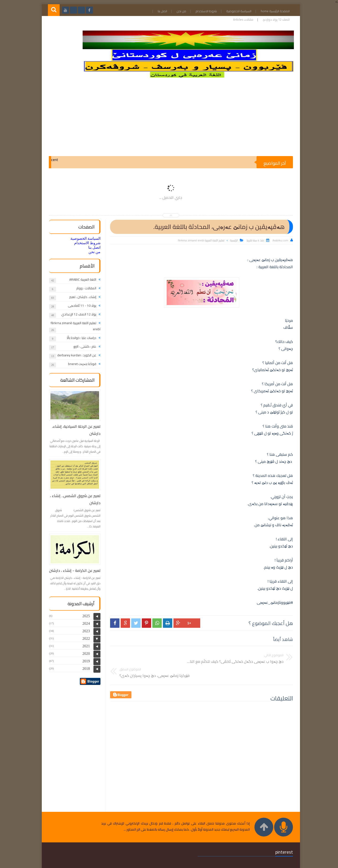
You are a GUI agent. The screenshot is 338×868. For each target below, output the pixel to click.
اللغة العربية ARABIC (81, 279)
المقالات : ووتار (84, 288)
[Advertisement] (169, 118)
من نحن (179, 11)
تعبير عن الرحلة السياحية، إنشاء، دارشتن (74, 430)
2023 (84, 630)
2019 (84, 661)
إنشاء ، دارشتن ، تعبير (81, 297)
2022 (84, 638)
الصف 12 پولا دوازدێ (273, 20)
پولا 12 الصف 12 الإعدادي (77, 314)
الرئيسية (232, 240)
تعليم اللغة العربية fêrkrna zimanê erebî (199, 240)
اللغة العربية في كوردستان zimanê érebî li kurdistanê (217, 863)
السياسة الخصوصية (236, 11)
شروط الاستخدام (203, 11)
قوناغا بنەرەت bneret (80, 364)
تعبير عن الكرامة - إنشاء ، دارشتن (73, 570)
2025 (84, 615)
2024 (84, 623)
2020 (84, 653)
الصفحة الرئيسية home (272, 11)
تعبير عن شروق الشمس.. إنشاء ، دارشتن (73, 499)
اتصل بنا (160, 11)
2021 (84, 646)
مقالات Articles (240, 20)
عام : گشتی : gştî (83, 346)
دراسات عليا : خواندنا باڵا (80, 338)
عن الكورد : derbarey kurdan (75, 355)
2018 (84, 668)
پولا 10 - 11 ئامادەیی (80, 306)
